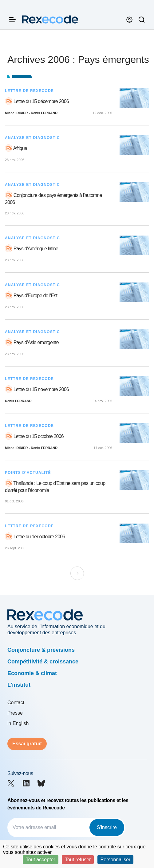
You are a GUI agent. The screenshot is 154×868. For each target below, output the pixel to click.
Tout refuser (78, 860)
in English (18, 723)
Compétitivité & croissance (43, 662)
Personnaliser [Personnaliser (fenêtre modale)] (116, 860)
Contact (16, 703)
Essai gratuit (27, 744)
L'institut (19, 685)
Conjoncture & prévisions (41, 650)
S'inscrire (107, 827)
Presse (15, 713)
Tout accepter (41, 860)
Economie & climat (32, 673)
